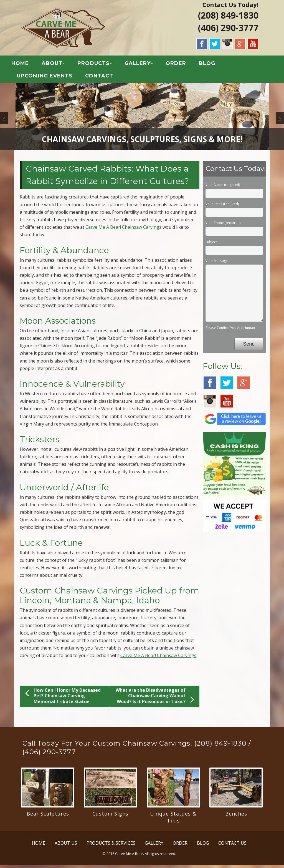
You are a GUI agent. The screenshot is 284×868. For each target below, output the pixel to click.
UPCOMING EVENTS (53, 77)
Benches (236, 817)
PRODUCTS (102, 65)
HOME (28, 65)
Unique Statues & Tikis (173, 820)
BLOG (215, 65)
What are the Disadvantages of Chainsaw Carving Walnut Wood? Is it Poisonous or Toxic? (155, 699)
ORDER (184, 65)
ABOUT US (66, 846)
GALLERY (146, 65)
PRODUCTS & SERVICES (111, 846)
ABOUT (60, 65)
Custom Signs (110, 817)
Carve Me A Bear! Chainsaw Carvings (123, 230)
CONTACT (107, 77)
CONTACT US (232, 846)
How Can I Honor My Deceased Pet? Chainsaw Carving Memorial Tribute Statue (63, 699)
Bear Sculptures (48, 817)
